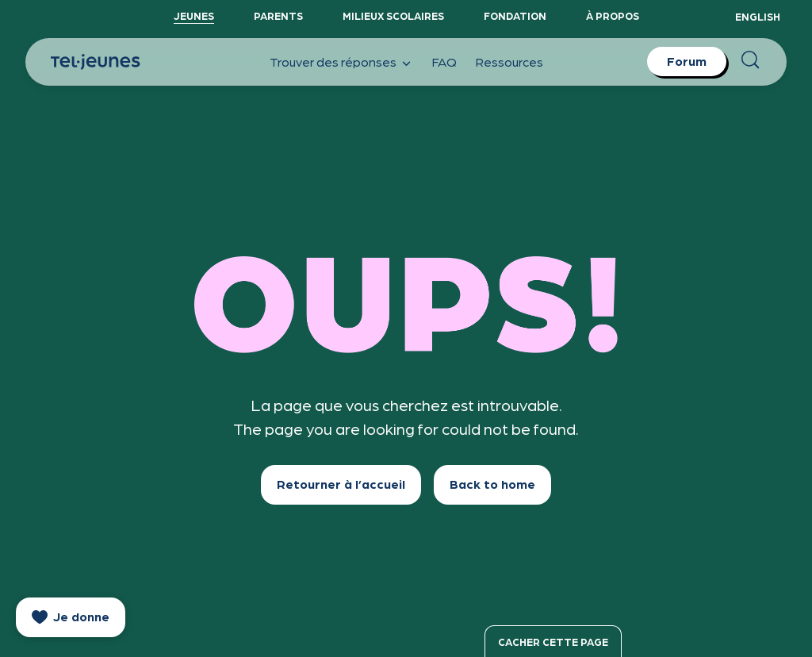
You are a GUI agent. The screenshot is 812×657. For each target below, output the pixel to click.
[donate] (71, 617)
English (758, 16)
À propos (613, 15)
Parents (278, 15)
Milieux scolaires (393, 15)
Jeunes (194, 15)
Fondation (515, 15)
